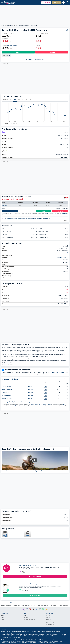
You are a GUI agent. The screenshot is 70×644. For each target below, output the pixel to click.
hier (64, 405)
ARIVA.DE (37, 643)
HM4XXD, (40, 405)
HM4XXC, (33, 405)
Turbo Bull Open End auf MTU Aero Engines (26, 26)
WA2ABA (4, 205)
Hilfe (25, 616)
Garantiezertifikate (35, 605)
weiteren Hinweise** (15, 406)
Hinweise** (64, 213)
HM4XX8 (30, 389)
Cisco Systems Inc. (7, 386)
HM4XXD (30, 392)
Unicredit (66, 253)
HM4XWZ (30, 395)
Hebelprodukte (10, 26)
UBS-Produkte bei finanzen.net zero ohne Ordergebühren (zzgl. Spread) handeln (27, 219)
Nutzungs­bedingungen (52, 621)
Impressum (49, 616)
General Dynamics (7, 398)
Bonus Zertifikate (16, 605)
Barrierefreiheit (50, 625)
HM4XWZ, (45, 405)
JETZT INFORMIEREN (35, 576)
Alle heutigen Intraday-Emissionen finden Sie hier (16, 402)
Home (3, 26)
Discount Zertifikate (6, 605)
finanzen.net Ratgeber (58, 372)
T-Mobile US (5, 392)
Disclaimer (49, 619)
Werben (26, 617)
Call (46, 386)
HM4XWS (30, 398)
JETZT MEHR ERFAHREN (35, 596)
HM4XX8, (36, 405)
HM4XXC (30, 386)
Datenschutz (49, 617)
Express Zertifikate (63, 605)
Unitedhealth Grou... (7, 395)
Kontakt (3, 616)
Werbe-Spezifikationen (29, 619)
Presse (3, 619)
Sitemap (3, 621)
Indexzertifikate (45, 605)
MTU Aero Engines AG (12, 46)
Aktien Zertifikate (25, 605)
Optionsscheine (54, 605)
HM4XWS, (49, 405)
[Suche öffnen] (64, 3)
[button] (46, 3)
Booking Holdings (7, 389)
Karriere (3, 617)
